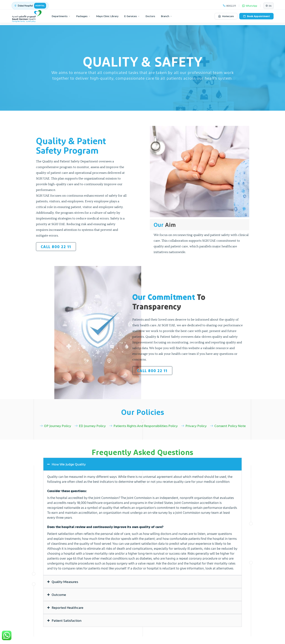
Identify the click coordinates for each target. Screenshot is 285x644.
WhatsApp (250, 6)
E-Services (132, 16)
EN (269, 6)
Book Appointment (256, 16)
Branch (166, 16)
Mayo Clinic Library (107, 16)
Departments (61, 16)
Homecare (226, 16)
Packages (83, 16)
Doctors (150, 16)
